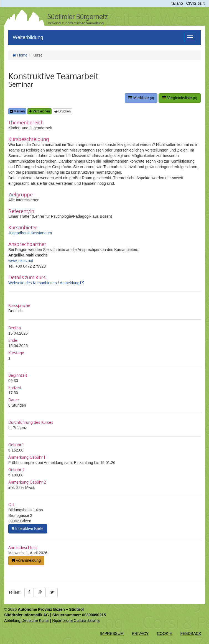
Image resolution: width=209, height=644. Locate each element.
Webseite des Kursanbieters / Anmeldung (46, 283)
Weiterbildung (28, 37)
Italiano (177, 3)
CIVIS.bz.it (195, 3)
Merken (17, 111)
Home (20, 55)
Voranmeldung (26, 560)
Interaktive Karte (28, 528)
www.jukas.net (21, 261)
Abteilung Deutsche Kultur (27, 620)
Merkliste (141, 98)
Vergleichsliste (180, 98)
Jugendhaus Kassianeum (30, 233)
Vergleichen (39, 111)
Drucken (63, 111)
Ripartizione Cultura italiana (76, 620)
